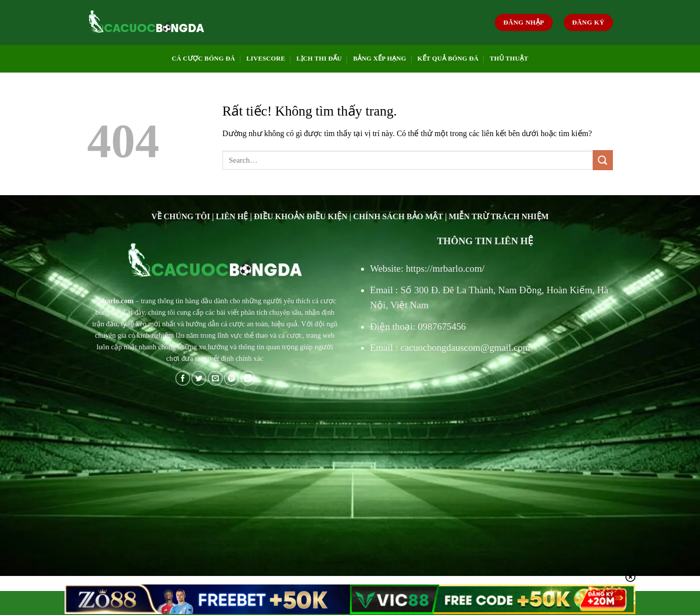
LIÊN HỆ (232, 216)
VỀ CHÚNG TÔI (181, 216)
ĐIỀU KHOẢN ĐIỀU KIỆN (301, 216)
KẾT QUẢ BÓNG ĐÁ (448, 59)
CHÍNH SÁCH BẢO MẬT (398, 216)
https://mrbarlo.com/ (445, 268)
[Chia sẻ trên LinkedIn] (248, 378)
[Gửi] (603, 160)
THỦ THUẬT (509, 59)
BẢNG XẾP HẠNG (380, 59)
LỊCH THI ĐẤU (319, 59)
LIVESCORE (266, 59)
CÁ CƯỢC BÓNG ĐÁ (204, 59)
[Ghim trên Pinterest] (231, 378)
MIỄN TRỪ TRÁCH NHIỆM (499, 216)
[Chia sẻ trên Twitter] (199, 378)
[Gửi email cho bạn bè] (215, 378)
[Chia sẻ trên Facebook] (183, 378)
